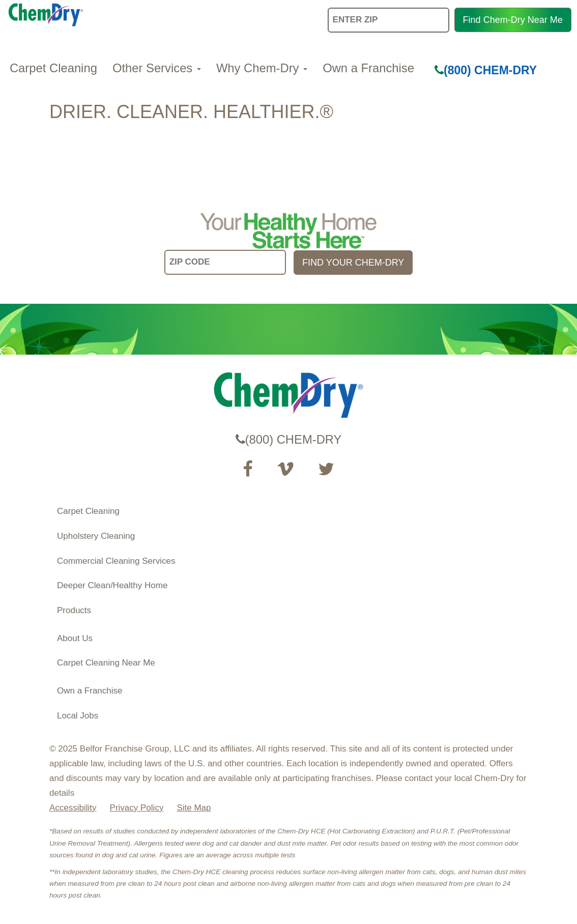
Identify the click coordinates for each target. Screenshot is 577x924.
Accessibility (73, 808)
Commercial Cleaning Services (116, 561)
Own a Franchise (368, 68)
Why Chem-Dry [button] (262, 68)
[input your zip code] (225, 262)
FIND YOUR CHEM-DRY (353, 263)
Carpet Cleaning (53, 68)
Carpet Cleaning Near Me (106, 663)
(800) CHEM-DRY (486, 70)
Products (74, 610)
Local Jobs (78, 716)
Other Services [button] (157, 68)
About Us (75, 638)
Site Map (194, 808)
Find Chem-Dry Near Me (513, 20)
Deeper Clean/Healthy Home (112, 585)
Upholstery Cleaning (96, 536)
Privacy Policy (137, 808)
